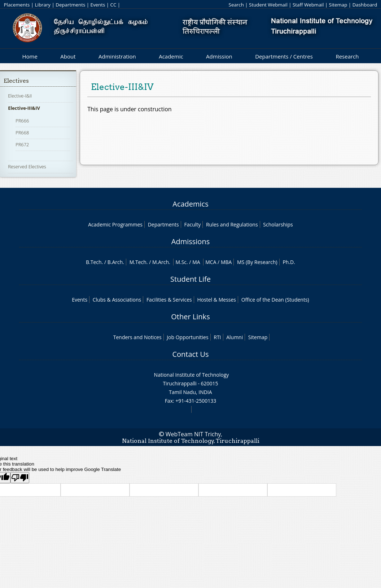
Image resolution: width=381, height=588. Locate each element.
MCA (211, 262)
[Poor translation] (20, 478)
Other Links (190, 317)
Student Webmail (268, 5)
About (68, 56)
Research (347, 56)
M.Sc (181, 262)
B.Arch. (116, 262)
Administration (117, 56)
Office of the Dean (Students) (275, 300)
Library (43, 5)
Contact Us (190, 354)
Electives (16, 81)
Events (98, 5)
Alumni (235, 337)
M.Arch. (161, 262)
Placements (17, 5)
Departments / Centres (284, 56)
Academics (190, 204)
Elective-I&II (20, 96)
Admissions (190, 241)
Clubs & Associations (117, 300)
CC (113, 5)
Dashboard (365, 5)
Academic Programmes (115, 224)
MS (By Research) (257, 262)
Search (236, 5)
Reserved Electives (27, 167)
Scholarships (278, 224)
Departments (70, 5)
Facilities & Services (169, 300)
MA (196, 262)
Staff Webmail (308, 5)
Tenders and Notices (137, 337)
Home (30, 56)
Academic (171, 56)
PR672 (22, 144)
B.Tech (94, 262)
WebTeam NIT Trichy (193, 434)
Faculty (192, 224)
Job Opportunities (187, 337)
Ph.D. (289, 262)
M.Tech (138, 262)
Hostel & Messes (216, 300)
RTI (217, 337)
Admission (219, 56)
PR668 (22, 133)
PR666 (22, 121)
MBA (226, 262)
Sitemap (338, 5)
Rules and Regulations (232, 224)
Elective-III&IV (24, 108)
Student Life (190, 279)
